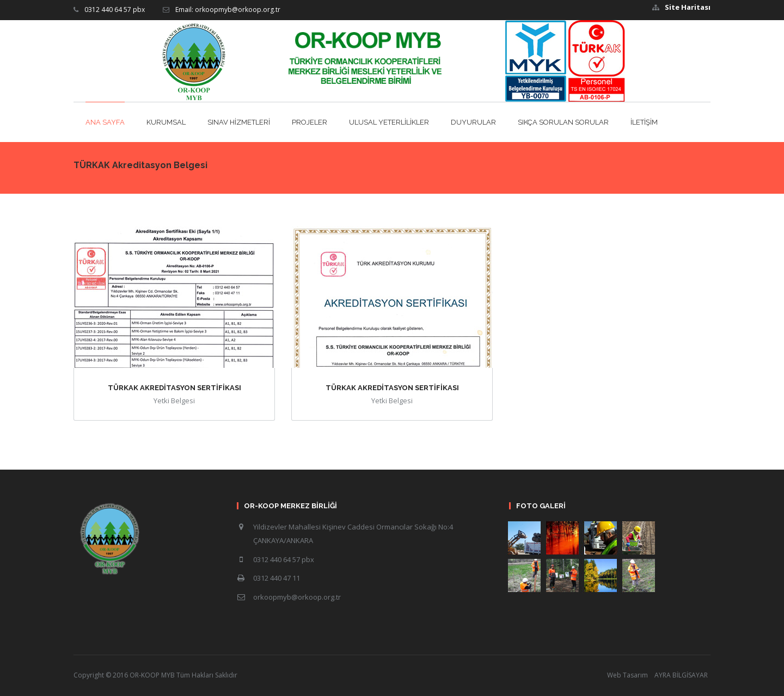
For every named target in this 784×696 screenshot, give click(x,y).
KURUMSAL (166, 122)
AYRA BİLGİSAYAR (681, 675)
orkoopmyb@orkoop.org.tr (297, 597)
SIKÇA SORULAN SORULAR (563, 122)
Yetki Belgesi (174, 401)
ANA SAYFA (105, 122)
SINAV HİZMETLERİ (239, 122)
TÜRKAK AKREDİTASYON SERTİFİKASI (174, 388)
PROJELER (310, 122)
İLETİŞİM (644, 122)
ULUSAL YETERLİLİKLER (389, 122)
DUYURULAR (473, 122)
